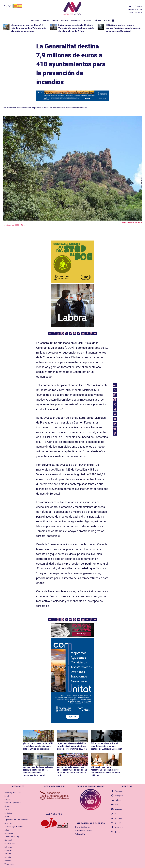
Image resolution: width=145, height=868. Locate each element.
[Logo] (72, 9)
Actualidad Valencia (132, 223)
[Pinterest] (91, 333)
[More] (95, 333)
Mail (117, 805)
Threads (118, 832)
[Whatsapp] (54, 333)
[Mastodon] (75, 333)
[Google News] (50, 333)
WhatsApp (119, 818)
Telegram (119, 809)
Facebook (119, 791)
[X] (66, 333)
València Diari (81, 834)
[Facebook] (62, 333)
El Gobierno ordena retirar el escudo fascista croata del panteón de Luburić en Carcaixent (123, 28)
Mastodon (119, 827)
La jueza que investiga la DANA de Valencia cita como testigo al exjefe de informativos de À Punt (76, 28)
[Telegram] (70, 333)
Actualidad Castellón (84, 831)
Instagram (119, 796)
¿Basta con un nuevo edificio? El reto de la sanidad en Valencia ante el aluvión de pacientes (28, 28)
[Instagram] (58, 333)
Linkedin (118, 800)
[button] (5, 6)
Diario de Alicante (82, 827)
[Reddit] (87, 333)
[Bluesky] (79, 333)
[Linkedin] (83, 333)
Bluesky (118, 823)
